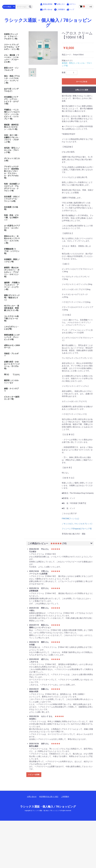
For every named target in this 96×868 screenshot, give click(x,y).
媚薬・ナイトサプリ (11, 390)
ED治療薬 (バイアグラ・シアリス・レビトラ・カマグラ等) (11, 100)
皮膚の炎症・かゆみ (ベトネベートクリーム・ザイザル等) (12, 365)
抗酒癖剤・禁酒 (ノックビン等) (12, 261)
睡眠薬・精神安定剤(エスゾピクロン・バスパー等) (11, 127)
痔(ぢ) (7, 374)
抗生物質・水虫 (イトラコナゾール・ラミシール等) (12, 199)
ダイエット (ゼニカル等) (12, 160)
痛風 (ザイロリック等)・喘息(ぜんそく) (12, 298)
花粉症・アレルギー (11, 355)
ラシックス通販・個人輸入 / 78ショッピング (48, 23)
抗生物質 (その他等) (11, 208)
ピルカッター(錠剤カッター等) (12, 398)
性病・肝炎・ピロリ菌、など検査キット (11, 218)
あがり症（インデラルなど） (11, 90)
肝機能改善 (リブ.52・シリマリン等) (12, 251)
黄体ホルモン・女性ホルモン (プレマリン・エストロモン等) (12, 240)
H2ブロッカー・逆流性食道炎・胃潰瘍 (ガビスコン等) (12, 308)
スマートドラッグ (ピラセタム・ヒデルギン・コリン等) (12, 47)
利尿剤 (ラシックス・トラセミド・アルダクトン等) (11, 36)
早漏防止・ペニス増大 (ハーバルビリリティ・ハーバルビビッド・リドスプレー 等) (12, 114)
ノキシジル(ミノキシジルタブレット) (77, 524)
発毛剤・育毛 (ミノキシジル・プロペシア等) (12, 150)
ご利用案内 (65, 797)
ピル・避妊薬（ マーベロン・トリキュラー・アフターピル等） (12, 59)
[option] (43, 48)
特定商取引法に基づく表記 (49, 797)
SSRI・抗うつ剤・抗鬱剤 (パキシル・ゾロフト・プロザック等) (12, 139)
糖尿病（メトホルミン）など (11, 382)
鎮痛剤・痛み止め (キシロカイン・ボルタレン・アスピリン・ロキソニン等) (12, 272)
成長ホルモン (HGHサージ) (12, 346)
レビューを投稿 (34, 775)
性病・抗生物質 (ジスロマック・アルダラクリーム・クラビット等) (12, 187)
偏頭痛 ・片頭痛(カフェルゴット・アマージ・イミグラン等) (12, 286)
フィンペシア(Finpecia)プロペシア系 (77, 529)
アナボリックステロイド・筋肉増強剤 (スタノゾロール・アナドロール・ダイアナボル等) (11, 172)
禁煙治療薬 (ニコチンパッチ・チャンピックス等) (12, 337)
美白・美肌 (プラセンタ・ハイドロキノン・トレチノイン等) (12, 79)
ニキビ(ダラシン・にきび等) (12, 328)
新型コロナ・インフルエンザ (11, 69)
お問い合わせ (32, 797)
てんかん (16, 374)
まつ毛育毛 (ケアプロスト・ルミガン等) (12, 228)
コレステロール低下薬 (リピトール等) (11, 319)
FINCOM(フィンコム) (70, 519)
